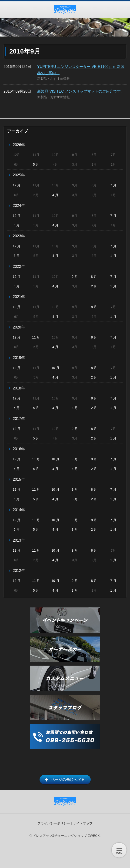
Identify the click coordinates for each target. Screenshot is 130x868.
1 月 (113, 256)
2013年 (19, 540)
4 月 (55, 195)
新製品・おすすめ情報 (53, 79)
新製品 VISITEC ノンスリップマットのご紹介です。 (81, 91)
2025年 (19, 175)
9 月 (75, 277)
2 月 (94, 286)
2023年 (19, 236)
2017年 (19, 419)
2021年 (19, 297)
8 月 (94, 277)
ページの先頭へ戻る (68, 779)
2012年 (19, 571)
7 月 (113, 185)
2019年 (19, 358)
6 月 (17, 225)
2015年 (19, 479)
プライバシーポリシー (54, 823)
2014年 (19, 510)
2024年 (19, 206)
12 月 (17, 185)
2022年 (19, 266)
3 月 (75, 408)
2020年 (19, 327)
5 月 (36, 164)
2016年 (19, 449)
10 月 (55, 368)
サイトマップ (83, 823)
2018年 (19, 388)
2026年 (19, 145)
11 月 (36, 337)
